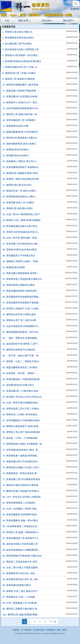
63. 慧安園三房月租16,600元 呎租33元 (22, 397)
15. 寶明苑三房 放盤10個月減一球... (21, 114)
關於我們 (69, 20)
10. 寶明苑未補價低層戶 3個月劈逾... (21, 85)
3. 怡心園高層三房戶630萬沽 (17, 44)
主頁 (7, 20)
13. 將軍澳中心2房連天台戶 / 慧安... (21, 102)
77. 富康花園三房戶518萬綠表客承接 (21, 479)
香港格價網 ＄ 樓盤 (53, 630)
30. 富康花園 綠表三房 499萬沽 (18, 202)
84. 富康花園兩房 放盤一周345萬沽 (20, 520)
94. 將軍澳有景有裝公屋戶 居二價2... (21, 579)
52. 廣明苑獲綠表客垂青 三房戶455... (21, 332)
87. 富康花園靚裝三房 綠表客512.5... (21, 538)
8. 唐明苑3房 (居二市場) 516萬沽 (19, 73)
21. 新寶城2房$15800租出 (16, 149)
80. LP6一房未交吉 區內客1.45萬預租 (22, 497)
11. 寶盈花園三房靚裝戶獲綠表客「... (21, 91)
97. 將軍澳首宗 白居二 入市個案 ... (20, 597)
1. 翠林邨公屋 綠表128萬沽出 (17, 32)
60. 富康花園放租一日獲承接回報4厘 (21, 379)
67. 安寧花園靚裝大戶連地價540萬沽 (21, 420)
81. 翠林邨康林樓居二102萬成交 (19, 503)
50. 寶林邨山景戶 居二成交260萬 (19, 320)
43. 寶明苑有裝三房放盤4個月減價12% (22, 279)
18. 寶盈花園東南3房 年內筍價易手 (20, 132)
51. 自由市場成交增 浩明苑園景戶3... (21, 326)
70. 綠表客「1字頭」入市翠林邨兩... (21, 438)
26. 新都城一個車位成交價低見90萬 (21, 179)
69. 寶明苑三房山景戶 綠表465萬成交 (21, 432)
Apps (13, 15)
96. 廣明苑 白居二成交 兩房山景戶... (21, 591)
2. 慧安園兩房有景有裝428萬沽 (18, 38)
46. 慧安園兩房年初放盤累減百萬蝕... (21, 297)
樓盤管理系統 (53, 15)
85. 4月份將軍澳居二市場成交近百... (21, 526)
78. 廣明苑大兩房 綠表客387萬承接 (20, 485)
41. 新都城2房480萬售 (14, 267)
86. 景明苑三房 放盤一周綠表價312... (21, 532)
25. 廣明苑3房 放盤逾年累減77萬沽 (20, 173)
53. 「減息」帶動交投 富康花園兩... (21, 338)
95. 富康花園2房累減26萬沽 (17, 585)
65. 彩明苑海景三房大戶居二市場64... (21, 409)
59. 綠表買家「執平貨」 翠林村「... (21, 373)
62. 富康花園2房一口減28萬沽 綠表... (21, 391)
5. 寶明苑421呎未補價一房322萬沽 (20, 55)
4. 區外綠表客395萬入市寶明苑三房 (21, 49)
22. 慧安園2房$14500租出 (16, 155)
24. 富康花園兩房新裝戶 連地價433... (21, 167)
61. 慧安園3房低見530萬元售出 (18, 385)
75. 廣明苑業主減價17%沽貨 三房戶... (22, 467)
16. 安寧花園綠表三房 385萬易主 (19, 120)
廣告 (23, 15)
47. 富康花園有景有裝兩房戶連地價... (21, 303)
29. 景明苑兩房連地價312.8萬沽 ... (20, 197)
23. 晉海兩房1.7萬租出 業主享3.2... (20, 161)
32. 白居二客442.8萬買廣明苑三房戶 (21, 214)
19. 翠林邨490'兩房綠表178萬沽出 (20, 138)
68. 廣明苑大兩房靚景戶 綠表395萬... (21, 426)
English (75, 9)
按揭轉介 (35, 15)
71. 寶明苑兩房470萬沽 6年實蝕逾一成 (22, 444)
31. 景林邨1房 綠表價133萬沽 (18, 208)
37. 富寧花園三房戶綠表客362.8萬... (21, 244)
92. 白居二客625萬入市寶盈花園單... (21, 567)
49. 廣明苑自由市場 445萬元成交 (19, 314)
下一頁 (53, 622)
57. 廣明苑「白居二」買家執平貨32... (21, 361)
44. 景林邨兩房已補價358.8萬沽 (19, 285)
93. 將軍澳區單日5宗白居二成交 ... (20, 573)
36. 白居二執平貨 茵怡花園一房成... (21, 238)
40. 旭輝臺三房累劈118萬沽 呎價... (21, 261)
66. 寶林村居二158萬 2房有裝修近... (21, 414)
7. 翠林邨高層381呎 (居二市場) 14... (21, 67)
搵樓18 (64, 630)
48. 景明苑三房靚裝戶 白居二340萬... (21, 309)
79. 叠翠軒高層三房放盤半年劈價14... (21, 491)
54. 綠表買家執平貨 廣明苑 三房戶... (21, 344)
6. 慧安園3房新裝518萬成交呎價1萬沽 (22, 61)
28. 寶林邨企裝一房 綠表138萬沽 (19, 191)
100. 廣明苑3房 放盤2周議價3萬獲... (21, 615)
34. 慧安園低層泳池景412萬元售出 (20, 226)
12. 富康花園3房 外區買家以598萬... (21, 96)
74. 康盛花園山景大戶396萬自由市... (21, 461)
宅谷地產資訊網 (39, 630)
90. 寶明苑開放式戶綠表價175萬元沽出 (22, 556)
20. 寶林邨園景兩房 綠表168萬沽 (19, 144)
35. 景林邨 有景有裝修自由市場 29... (21, 232)
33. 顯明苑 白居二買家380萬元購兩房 (21, 220)
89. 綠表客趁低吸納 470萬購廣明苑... (21, 550)
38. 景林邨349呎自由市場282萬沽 (20, 250)
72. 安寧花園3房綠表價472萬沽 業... (21, 450)
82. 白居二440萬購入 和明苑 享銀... (20, 509)
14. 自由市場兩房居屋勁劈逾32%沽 (20, 108)
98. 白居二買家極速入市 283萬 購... (20, 603)
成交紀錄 (47, 20)
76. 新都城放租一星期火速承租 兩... (21, 473)
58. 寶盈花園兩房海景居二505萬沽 (20, 367)
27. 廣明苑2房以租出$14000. (17, 185)
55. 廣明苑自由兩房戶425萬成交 (19, 350)
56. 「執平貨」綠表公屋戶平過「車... (21, 356)
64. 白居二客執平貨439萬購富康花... (21, 403)
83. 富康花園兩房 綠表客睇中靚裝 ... (21, 514)
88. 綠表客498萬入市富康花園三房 (20, 544)
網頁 (4, 15)
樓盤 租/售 (24, 20)
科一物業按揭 (26, 630)
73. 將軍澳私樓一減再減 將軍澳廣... (21, 456)
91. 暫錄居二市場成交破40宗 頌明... (21, 562)
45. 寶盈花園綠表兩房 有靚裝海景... (21, 291)
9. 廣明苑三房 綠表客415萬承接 (19, 79)
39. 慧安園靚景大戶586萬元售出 (19, 256)
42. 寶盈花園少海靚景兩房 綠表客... (21, 273)
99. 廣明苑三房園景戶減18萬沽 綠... (21, 609)
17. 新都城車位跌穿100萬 (15, 126)
